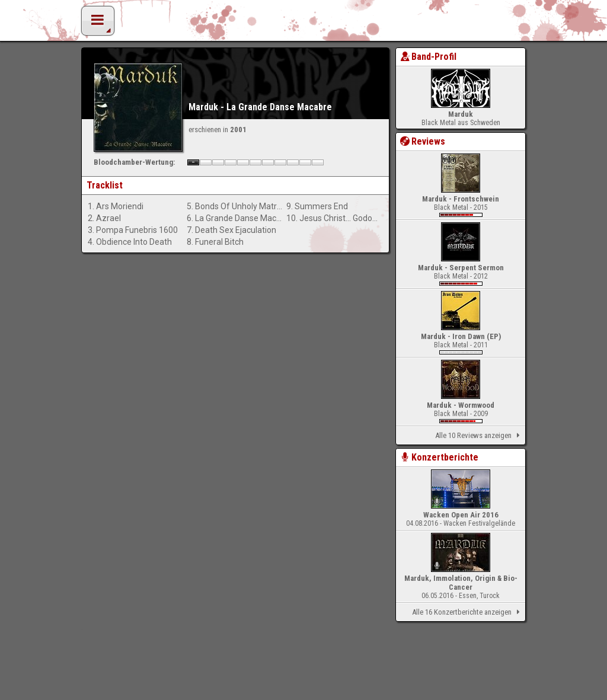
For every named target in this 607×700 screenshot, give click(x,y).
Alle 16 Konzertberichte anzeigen (468, 612)
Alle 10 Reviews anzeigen (480, 436)
